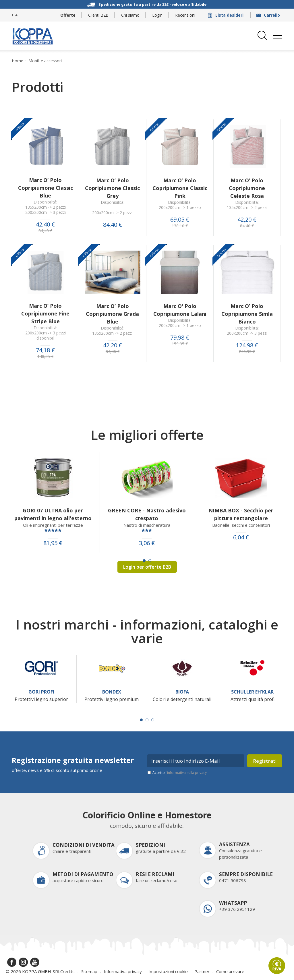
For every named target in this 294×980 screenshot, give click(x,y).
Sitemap (89, 971)
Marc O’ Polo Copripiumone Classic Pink (180, 188)
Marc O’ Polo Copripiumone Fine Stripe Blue (45, 313)
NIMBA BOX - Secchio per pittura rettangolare (241, 514)
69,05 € (180, 220)
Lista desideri (226, 15)
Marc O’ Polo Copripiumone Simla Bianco (247, 314)
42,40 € (45, 224)
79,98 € (180, 338)
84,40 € (45, 231)
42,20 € (247, 220)
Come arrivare (230, 971)
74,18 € (45, 350)
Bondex (112, 692)
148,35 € (45, 357)
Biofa (182, 692)
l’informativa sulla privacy (186, 773)
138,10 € (180, 226)
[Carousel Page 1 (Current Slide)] (144, 561)
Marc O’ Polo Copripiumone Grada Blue (112, 314)
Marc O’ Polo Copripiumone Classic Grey (112, 188)
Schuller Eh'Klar (252, 692)
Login (157, 15)
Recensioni (185, 15)
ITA (15, 15)
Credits (67, 971)
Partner (202, 971)
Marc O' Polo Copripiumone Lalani (180, 310)
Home (18, 61)
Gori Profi (41, 692)
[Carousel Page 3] (153, 720)
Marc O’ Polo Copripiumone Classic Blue (46, 188)
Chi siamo (130, 15)
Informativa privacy (123, 971)
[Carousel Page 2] (150, 561)
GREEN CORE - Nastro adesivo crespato (147, 514)
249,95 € (247, 352)
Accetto (180, 773)
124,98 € (247, 345)
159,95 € (180, 344)
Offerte (68, 15)
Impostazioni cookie (168, 971)
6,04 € (241, 537)
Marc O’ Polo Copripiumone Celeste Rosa (247, 188)
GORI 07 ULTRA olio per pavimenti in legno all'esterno (53, 514)
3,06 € (147, 543)
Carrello (269, 15)
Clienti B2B (98, 15)
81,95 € (53, 543)
